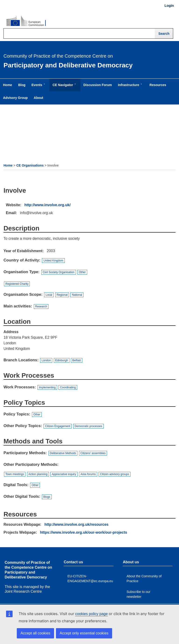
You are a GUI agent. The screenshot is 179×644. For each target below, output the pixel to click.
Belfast (77, 360)
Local (49, 295)
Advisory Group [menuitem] (15, 98)
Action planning (38, 474)
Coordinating (68, 387)
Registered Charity (17, 284)
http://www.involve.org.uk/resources (76, 524)
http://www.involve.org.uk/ (47, 205)
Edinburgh (62, 360)
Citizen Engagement (58, 426)
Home (8, 165)
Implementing (47, 387)
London (46, 360)
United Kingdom (53, 261)
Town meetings (15, 474)
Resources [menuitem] (158, 85)
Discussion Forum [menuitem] (98, 85)
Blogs (47, 497)
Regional (62, 295)
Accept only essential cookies (84, 633)
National (77, 295)
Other (82, 272)
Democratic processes (88, 426)
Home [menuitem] (8, 85)
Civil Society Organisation (59, 272)
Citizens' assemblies (93, 453)
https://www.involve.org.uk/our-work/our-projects (84, 532)
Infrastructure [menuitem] (129, 87)
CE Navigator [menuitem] (64, 87)
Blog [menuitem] (22, 85)
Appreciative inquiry (64, 474)
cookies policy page (91, 614)
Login (169, 6)
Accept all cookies (35, 633)
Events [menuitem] (38, 87)
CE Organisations (30, 165)
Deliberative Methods (63, 453)
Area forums (88, 474)
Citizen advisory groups (115, 474)
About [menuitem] (38, 98)
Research (41, 306)
